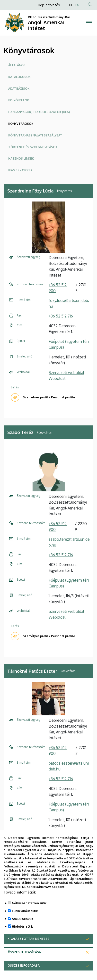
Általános (17, 65)
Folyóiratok (19, 100)
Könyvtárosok (21, 124)
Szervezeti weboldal (66, 373)
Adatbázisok (19, 89)
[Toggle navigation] (89, 23)
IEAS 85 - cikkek (20, 170)
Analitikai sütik (22, 934)
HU (71, 5)
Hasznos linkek (21, 159)
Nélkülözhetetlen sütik (29, 918)
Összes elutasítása (24, 967)
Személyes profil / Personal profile (49, 397)
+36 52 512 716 (61, 316)
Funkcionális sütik (25, 926)
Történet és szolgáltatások (33, 147)
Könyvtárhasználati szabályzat (35, 135)
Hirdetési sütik (22, 941)
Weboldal (57, 378)
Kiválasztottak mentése (28, 954)
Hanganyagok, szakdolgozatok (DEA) (39, 112)
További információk (20, 907)
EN (77, 5)
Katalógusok (19, 77)
